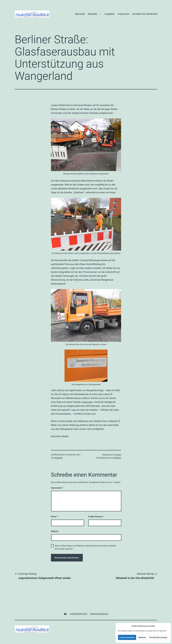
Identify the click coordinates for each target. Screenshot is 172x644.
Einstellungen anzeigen (158, 637)
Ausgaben (110, 14)
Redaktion (59, 458)
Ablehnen (142, 637)
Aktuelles (93, 14)
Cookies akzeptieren (127, 637)
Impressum (124, 14)
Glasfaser (117, 458)
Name (54, 517)
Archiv (118, 455)
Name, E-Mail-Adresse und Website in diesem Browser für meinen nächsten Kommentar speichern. (85, 547)
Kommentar (57, 488)
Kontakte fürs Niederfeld (145, 14)
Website (55, 531)
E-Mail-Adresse (96, 517)
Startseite (80, 14)
